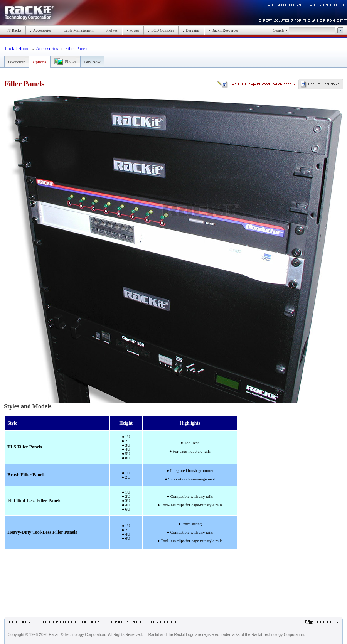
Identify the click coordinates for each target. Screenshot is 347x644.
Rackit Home (17, 49)
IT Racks (13, 30)
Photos (71, 61)
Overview (16, 62)
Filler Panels (77, 49)
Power (133, 30)
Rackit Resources (224, 30)
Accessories (41, 30)
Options (40, 62)
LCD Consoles (161, 30)
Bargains (191, 30)
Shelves (110, 30)
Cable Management (77, 30)
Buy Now (92, 62)
